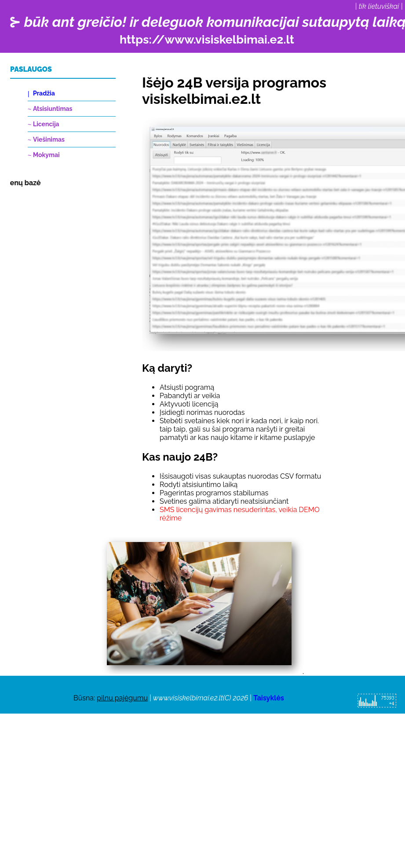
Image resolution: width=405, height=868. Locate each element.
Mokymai (46, 155)
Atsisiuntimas (53, 109)
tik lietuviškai (379, 6)
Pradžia (44, 93)
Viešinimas (49, 139)
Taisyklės (269, 698)
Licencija (46, 124)
